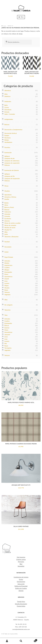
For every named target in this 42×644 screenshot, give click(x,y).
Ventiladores (8, 142)
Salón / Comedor (10, 114)
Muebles (7, 191)
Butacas (7, 124)
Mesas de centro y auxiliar (12, 223)
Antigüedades (9, 119)
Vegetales (7, 295)
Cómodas (7, 214)
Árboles (7, 263)
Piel (6, 343)
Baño (6, 105)
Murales (7, 288)
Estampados (8, 272)
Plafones (7, 165)
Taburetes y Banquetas (11, 237)
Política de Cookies (21, 588)
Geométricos (8, 276)
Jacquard (7, 334)
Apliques (7, 156)
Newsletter (21, 566)
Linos (6, 337)
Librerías (7, 221)
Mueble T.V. (8, 230)
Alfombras (8, 90)
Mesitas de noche (10, 227)
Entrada (7, 112)
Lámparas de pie (10, 158)
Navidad (7, 242)
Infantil (7, 279)
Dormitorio (8, 110)
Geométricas (8, 332)
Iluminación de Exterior (12, 170)
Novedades (8, 247)
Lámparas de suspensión (12, 163)
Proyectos (21, 562)
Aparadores (8, 195)
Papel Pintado (9, 257)
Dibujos (7, 270)
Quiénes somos (21, 559)
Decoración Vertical (11, 133)
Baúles (6, 203)
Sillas (6, 232)
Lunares (7, 283)
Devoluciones (21, 581)
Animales (7, 261)
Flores (6, 274)
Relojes (7, 140)
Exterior (7, 328)
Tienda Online (21, 606)
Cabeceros (8, 212)
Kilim (6, 94)
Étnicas (7, 325)
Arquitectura (8, 265)
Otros (6, 205)
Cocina (7, 107)
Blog (21, 564)
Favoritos (7, 147)
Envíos (21, 579)
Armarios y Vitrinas (10, 197)
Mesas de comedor (10, 225)
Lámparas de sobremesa (12, 161)
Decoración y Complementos (13, 130)
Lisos (6, 281)
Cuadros (7, 267)
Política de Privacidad (21, 586)
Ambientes (8, 101)
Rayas (6, 290)
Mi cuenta (7, 641)
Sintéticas (7, 96)
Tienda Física (21, 601)
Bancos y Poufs (9, 207)
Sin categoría (8, 305)
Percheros (8, 138)
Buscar (21, 641)
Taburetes (7, 310)
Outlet (6, 252)
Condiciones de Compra (21, 577)
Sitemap (21, 591)
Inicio (5, 26)
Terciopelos (8, 348)
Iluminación (8, 152)
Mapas (6, 285)
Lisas (6, 339)
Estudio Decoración (21, 604)
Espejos (7, 135)
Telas (6, 315)
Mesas (6, 186)
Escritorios (8, 219)
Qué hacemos (21, 557)
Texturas (7, 292)
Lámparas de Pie (10, 176)
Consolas (7, 216)
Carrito (33, 640)
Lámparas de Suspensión (12, 178)
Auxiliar (7, 199)
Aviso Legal (21, 584)
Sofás (6, 234)
